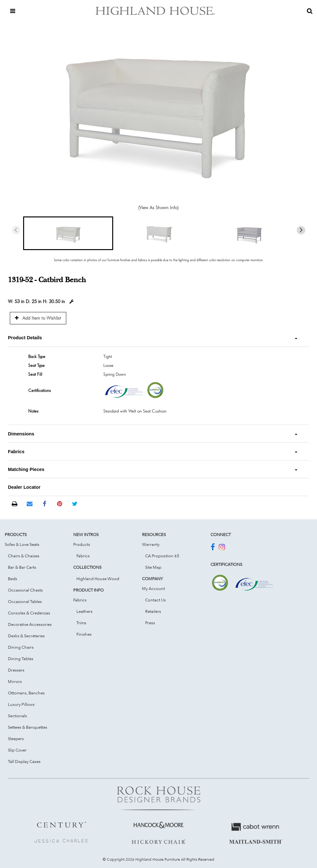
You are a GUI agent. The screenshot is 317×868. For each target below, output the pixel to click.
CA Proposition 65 (162, 556)
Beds (13, 579)
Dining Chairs (21, 647)
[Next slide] (301, 230)
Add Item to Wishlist (38, 318)
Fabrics (83, 556)
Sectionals (17, 716)
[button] (68, 233)
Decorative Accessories (30, 624)
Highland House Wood (98, 579)
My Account (153, 588)
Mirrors (15, 681)
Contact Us (155, 600)
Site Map (153, 567)
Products (82, 544)
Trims (81, 623)
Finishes (84, 634)
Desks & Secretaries (26, 636)
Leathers (84, 611)
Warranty (151, 544)
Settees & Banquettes (28, 727)
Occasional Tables (25, 601)
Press (150, 623)
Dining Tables (21, 659)
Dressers (16, 670)
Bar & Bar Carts (22, 567)
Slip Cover (17, 750)
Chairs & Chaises (24, 556)
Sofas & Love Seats (22, 544)
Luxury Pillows (21, 704)
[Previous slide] (16, 230)
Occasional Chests (25, 590)
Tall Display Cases (24, 761)
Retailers (153, 611)
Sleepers (16, 739)
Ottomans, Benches (26, 693)
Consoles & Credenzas (29, 613)
